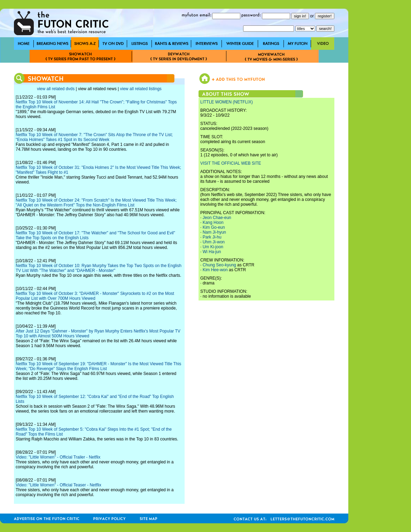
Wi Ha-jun (212, 252)
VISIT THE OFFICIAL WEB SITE (231, 163)
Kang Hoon (213, 222)
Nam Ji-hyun (214, 232)
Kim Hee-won (215, 270)
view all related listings (141, 89)
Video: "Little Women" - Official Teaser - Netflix (59, 485)
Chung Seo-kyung (219, 265)
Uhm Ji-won (214, 242)
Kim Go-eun (214, 227)
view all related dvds (56, 89)
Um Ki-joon (213, 247)
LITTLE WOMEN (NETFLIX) (227, 102)
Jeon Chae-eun (217, 218)
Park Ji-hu (212, 237)
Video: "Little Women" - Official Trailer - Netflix (58, 457)
